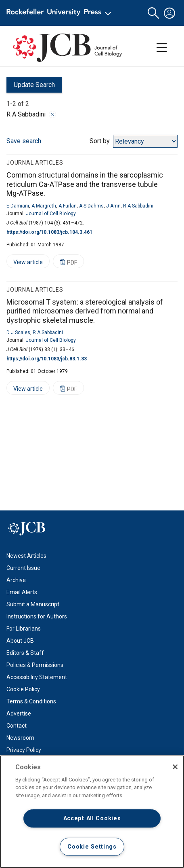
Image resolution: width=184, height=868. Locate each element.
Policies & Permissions (35, 665)
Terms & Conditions (31, 701)
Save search (24, 141)
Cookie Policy (23, 689)
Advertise (19, 713)
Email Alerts (22, 592)
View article (25, 264)
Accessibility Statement (37, 677)
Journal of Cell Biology (51, 214)
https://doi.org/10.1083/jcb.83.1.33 (47, 359)
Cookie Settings (92, 847)
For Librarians (24, 629)
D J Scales (18, 332)
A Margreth (44, 206)
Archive (16, 580)
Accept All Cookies (92, 818)
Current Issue (23, 568)
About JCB (20, 641)
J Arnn (113, 206)
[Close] (175, 767)
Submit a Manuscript (33, 604)
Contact (17, 726)
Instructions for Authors (37, 616)
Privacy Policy (24, 750)
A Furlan (68, 206)
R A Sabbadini (138, 206)
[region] (92, 812)
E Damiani (18, 206)
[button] (153, 13)
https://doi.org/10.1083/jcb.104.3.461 (49, 232)
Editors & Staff (25, 653)
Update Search (31, 87)
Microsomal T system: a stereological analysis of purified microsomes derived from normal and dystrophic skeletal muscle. (85, 311)
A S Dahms (91, 206)
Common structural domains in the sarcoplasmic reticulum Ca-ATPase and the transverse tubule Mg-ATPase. (85, 184)
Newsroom (20, 738)
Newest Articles (26, 556)
